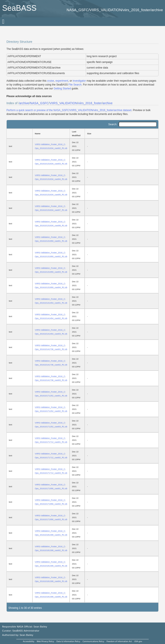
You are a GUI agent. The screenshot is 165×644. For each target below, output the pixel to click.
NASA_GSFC (39, 103)
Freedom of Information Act (119, 641)
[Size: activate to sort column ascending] (122, 134)
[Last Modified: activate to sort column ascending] (77, 134)
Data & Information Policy (68, 641)
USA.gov (138, 641)
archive (24, 103)
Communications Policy (93, 641)
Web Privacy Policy (45, 641)
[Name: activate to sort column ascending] (51, 134)
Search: (132, 124)
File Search (75, 85)
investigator (79, 81)
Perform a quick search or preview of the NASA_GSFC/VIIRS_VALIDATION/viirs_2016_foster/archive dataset (69, 110)
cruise (50, 81)
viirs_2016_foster (90, 103)
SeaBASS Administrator (26, 631)
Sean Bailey (26, 635)
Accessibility (29, 641)
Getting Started (62, 89)
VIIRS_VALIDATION (63, 103)
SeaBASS (19, 8)
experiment (62, 81)
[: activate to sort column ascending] (19, 134)
